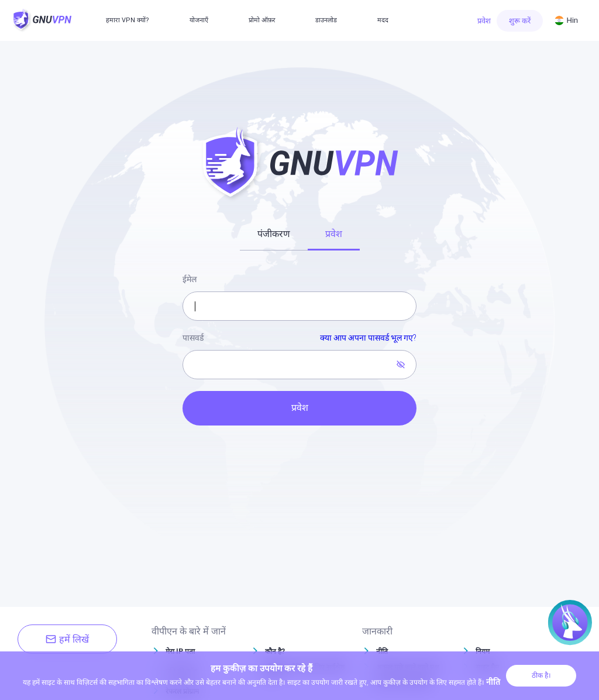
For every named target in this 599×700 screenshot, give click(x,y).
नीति (382, 651)
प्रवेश (484, 21)
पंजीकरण (274, 234)
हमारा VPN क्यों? (128, 20)
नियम (483, 651)
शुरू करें (520, 21)
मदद (383, 20)
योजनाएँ (199, 20)
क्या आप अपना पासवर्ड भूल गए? (368, 338)
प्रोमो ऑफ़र (262, 20)
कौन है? (275, 651)
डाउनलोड (326, 20)
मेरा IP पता (180, 651)
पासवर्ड (299, 338)
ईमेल (190, 279)
